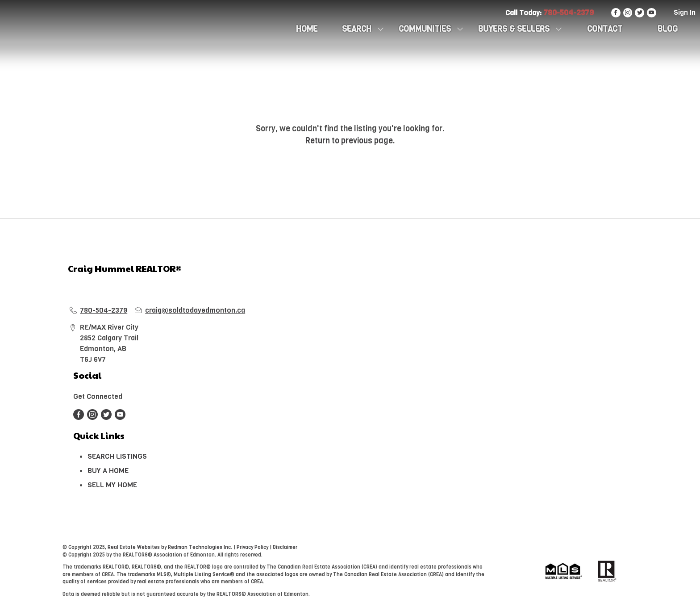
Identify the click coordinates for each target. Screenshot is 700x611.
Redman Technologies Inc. (201, 547)
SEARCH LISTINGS (117, 456)
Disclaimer (285, 547)
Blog (668, 29)
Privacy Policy (252, 547)
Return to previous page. (350, 141)
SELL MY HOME (112, 485)
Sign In (685, 12)
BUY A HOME (108, 471)
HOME (307, 29)
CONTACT (605, 29)
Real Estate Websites (134, 547)
